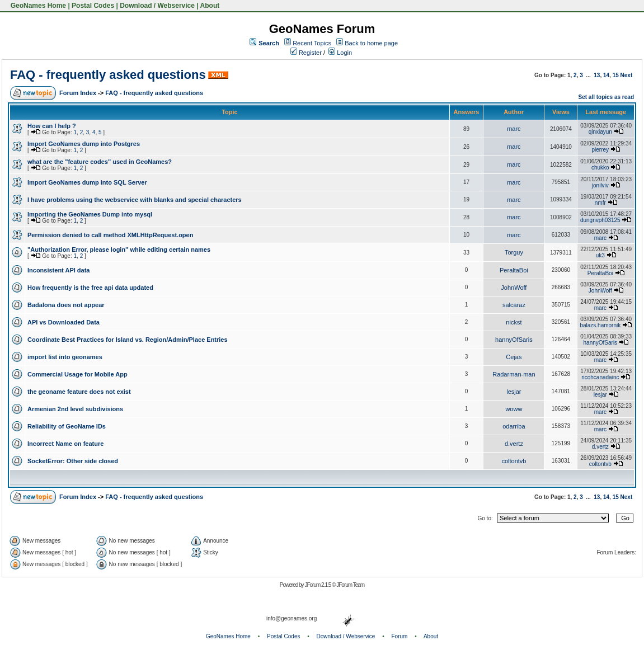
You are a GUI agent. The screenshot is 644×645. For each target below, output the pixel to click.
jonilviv (600, 185)
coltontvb (514, 461)
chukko (600, 168)
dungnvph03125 (600, 220)
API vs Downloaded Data (64, 322)
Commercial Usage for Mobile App (77, 374)
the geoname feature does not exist (79, 392)
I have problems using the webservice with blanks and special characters (135, 200)
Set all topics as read (607, 97)
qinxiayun (600, 132)
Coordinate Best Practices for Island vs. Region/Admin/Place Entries (128, 340)
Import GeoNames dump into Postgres (84, 144)
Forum (400, 636)
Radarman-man (514, 374)
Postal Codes (93, 6)
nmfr (600, 203)
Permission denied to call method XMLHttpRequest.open (110, 235)
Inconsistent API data (58, 270)
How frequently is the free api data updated (90, 288)
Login (340, 53)
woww (514, 409)
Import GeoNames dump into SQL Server (87, 182)
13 (597, 75)
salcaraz (514, 305)
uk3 (600, 255)
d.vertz (514, 444)
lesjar (514, 392)
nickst (514, 322)
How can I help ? (52, 126)
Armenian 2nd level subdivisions (75, 409)
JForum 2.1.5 (318, 585)
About (210, 6)
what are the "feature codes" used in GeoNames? (100, 162)
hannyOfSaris (514, 340)
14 (606, 75)
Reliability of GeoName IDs (67, 426)
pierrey (601, 150)
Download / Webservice (157, 6)
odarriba (514, 426)
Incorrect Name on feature (65, 444)
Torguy (514, 252)
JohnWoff (514, 288)
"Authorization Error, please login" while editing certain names (119, 249)
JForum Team (350, 585)
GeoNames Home (37, 6)
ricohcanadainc (600, 377)
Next (627, 75)
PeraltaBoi (514, 270)
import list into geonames (65, 357)
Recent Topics (312, 43)
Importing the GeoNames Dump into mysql (90, 214)
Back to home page (371, 43)
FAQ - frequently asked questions (108, 75)
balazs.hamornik (600, 325)
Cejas (514, 357)
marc (514, 129)
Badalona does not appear (66, 305)
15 (616, 75)
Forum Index (78, 93)
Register (306, 53)
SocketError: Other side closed (73, 461)
